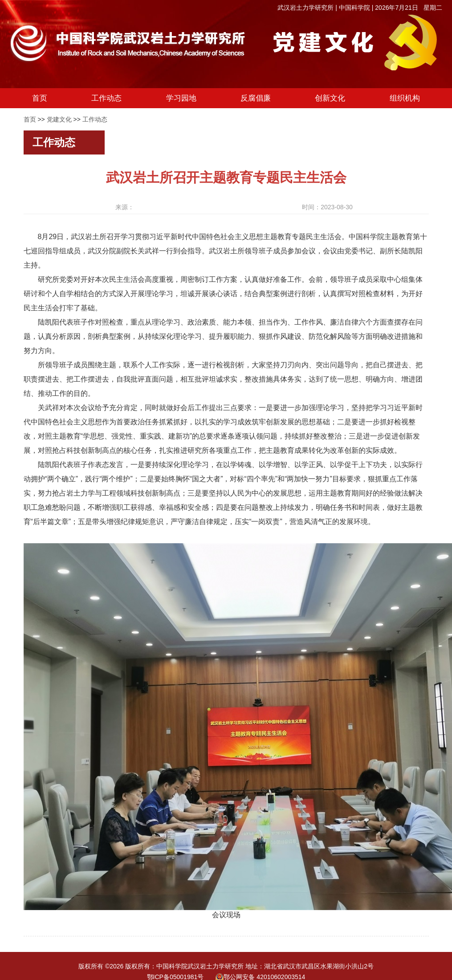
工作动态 (95, 119)
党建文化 (59, 119)
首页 (30, 119)
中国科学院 (354, 8)
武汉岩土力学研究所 (305, 8)
